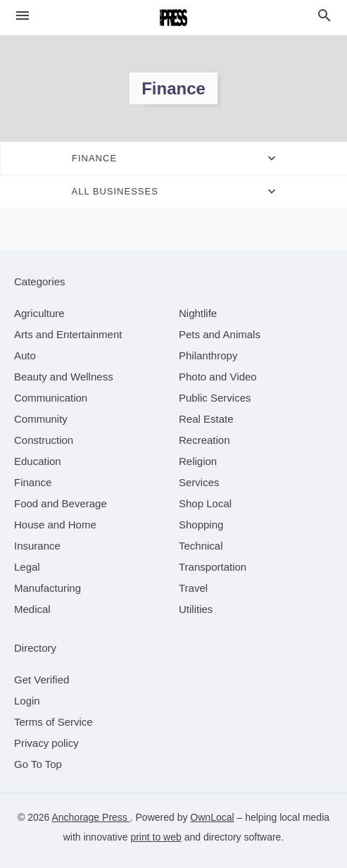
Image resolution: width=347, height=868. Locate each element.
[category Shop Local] (205, 503)
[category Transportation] (213, 567)
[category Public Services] (215, 398)
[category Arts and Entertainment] (68, 334)
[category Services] (199, 482)
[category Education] (38, 461)
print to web (156, 837)
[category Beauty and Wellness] (64, 377)
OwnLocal (212, 817)
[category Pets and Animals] (220, 334)
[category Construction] (44, 440)
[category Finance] (33, 482)
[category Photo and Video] (218, 377)
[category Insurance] (37, 546)
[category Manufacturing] (48, 588)
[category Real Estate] (206, 419)
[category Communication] (51, 398)
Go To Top (38, 764)
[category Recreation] (204, 440)
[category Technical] (201, 546)
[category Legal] (27, 567)
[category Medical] (32, 609)
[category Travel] (193, 588)
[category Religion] (198, 461)
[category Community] (41, 419)
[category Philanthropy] (208, 355)
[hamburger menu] (23, 16)
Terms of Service (53, 722)
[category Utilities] (196, 609)
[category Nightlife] (198, 313)
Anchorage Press (90, 817)
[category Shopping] (201, 525)
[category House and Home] (55, 525)
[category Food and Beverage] (61, 503)
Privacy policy (46, 743)
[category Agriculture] (39, 313)
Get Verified (42, 680)
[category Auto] (25, 355)
